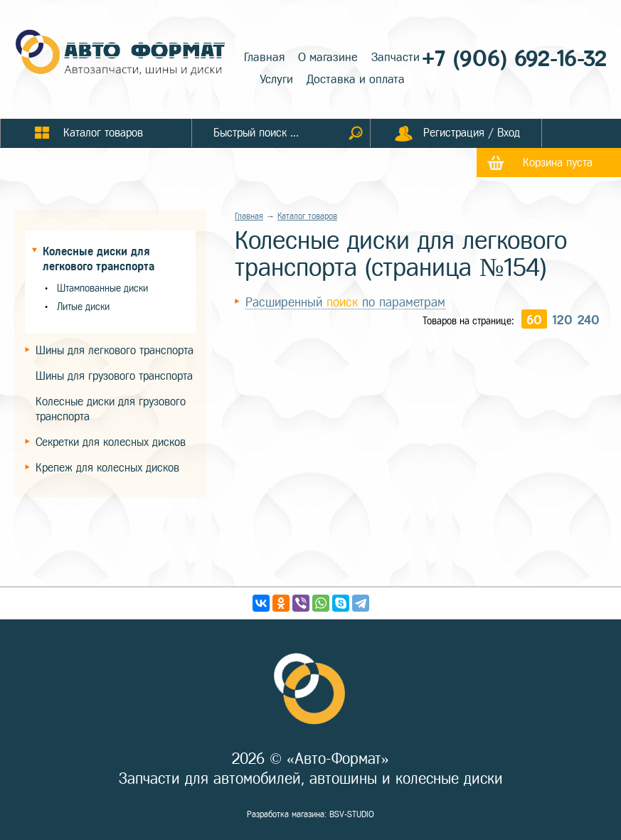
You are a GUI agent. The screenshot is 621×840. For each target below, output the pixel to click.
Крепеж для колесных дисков (107, 468)
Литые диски (83, 307)
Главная (264, 57)
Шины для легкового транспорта (115, 350)
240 (589, 320)
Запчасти (396, 57)
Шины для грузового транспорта (114, 376)
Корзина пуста (558, 163)
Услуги (276, 79)
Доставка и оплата (356, 79)
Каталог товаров (307, 216)
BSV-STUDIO (352, 814)
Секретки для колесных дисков (111, 442)
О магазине (328, 57)
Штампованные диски (102, 288)
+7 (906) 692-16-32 (514, 59)
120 (562, 320)
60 (534, 320)
